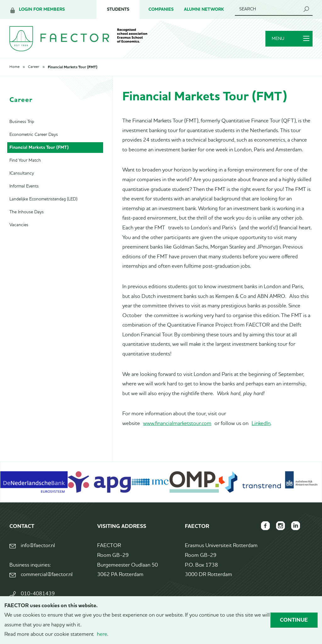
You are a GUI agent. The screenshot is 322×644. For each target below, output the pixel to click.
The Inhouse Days (27, 212)
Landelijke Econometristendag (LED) (43, 199)
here (102, 634)
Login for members (42, 9)
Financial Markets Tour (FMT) (72, 67)
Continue (294, 620)
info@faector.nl (38, 546)
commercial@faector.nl (47, 575)
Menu (291, 39)
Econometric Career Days (34, 135)
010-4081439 (38, 594)
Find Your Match (25, 160)
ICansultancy (22, 173)
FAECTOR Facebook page (265, 526)
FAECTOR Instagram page (280, 526)
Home (14, 67)
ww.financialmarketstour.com (179, 424)
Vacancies (19, 225)
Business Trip (22, 122)
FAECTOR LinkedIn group (296, 526)
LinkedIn (261, 424)
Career (34, 67)
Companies (161, 9)
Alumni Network (204, 9)
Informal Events (24, 186)
